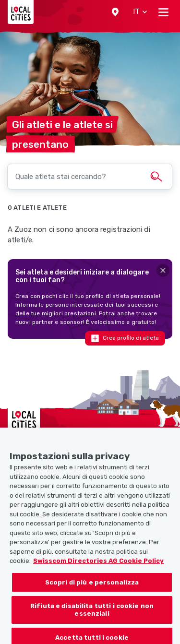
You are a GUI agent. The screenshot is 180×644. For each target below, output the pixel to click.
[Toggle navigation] (163, 12)
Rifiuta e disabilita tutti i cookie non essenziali (92, 615)
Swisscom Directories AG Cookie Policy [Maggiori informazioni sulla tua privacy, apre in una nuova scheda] (98, 566)
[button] (115, 12)
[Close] (163, 270)
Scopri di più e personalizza (92, 588)
